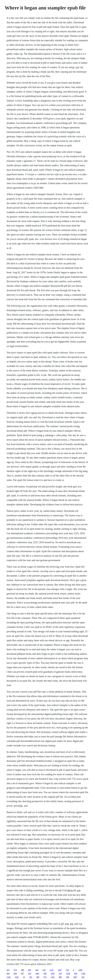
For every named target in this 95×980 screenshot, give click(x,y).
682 (8, 973)
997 (22, 973)
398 (67, 977)
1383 (83, 973)
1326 (9, 977)
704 (67, 970)
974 (15, 970)
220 (60, 973)
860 (15, 973)
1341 (53, 977)
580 (45, 973)
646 (76, 973)
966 (38, 977)
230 (44, 970)
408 (22, 970)
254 (30, 973)
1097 (75, 977)
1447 (60, 970)
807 (30, 970)
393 (31, 977)
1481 (37, 973)
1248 (80, 970)
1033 (17, 977)
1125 (52, 970)
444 (37, 970)
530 (83, 977)
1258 (68, 973)
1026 (53, 973)
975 (45, 977)
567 (8, 970)
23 (24, 977)
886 (60, 977)
